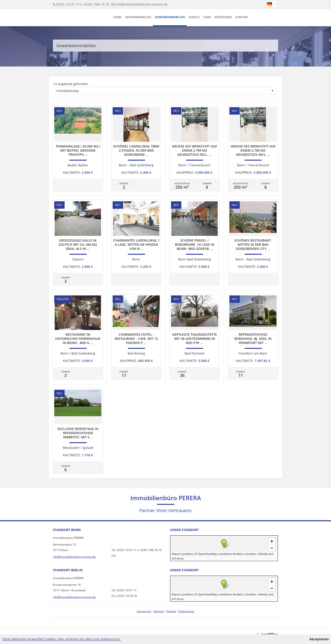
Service (194, 17)
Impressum (144, 611)
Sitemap (159, 611)
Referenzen (223, 17)
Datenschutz (186, 611)
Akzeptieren (319, 639)
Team (207, 17)
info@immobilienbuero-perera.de (142, 4)
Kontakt (242, 17)
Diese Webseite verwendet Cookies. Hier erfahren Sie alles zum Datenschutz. (62, 639)
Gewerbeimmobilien (170, 17)
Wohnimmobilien (138, 17)
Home (117, 17)
